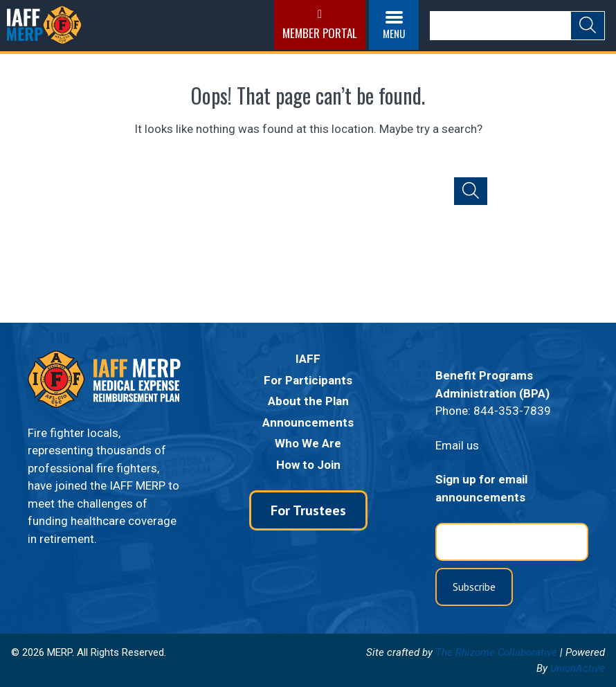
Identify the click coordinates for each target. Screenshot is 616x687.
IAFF (308, 359)
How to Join (308, 465)
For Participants (308, 380)
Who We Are (308, 443)
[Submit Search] (588, 26)
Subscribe (474, 587)
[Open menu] (392, 25)
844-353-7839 (512, 411)
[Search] (500, 26)
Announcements (308, 422)
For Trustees (308, 510)
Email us (457, 445)
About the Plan (308, 401)
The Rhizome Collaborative (496, 652)
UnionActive (578, 668)
